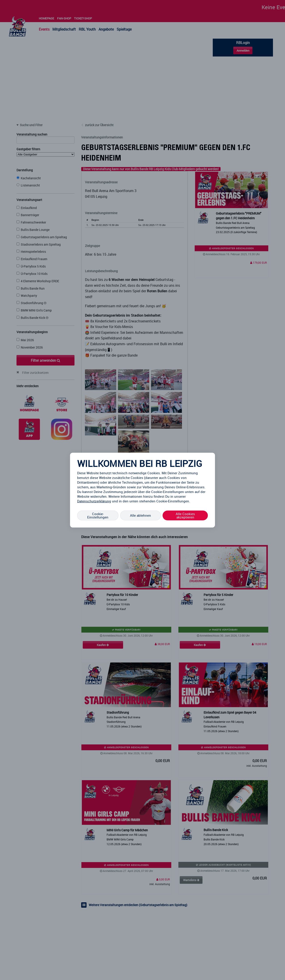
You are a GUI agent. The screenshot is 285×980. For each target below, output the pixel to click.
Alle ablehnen (140, 515)
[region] (142, 490)
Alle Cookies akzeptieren (185, 515)
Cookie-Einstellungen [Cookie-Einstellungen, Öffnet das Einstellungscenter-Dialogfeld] (98, 515)
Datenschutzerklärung (94, 501)
